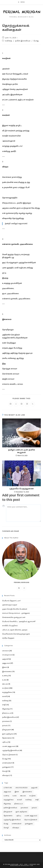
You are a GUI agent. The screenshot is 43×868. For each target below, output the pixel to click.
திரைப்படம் (7, 713)
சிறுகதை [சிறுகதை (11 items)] (7, 804)
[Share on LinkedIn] (27, 404)
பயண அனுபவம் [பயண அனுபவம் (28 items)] (31, 816)
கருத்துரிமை (7, 692)
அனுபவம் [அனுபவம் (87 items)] (7, 792)
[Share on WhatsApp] (16, 404)
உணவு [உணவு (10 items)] (6, 796)
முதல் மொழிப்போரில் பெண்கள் (15, 609)
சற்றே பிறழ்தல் (8, 638)
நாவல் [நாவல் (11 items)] (34, 808)
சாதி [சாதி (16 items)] (37, 800)
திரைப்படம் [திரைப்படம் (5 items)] (19, 804)
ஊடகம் (5, 684)
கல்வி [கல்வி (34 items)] (19, 800)
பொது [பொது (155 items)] (6, 824)
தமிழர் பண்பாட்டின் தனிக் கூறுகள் (22, 451)
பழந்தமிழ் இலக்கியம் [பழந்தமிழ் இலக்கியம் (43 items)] (12, 820)
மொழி (5, 771)
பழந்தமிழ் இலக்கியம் (11, 751)
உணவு (5, 676)
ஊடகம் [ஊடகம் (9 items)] (23, 796)
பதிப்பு (5, 742)
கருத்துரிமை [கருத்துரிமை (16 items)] (9, 800)
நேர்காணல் (7, 738)
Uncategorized (7, 655)
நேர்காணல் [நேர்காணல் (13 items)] (8, 816)
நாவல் (5, 726)
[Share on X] (33, 404)
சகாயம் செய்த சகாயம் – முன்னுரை (16, 613)
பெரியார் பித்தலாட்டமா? (12, 601)
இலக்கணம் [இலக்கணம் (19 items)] (27, 792)
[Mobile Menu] (21, 2)
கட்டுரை (5, 688)
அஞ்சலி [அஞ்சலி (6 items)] (34, 788)
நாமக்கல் (6, 721)
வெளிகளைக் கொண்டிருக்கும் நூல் (16, 634)
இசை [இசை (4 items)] (17, 792)
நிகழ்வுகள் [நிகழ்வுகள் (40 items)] (8, 812)
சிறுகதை (6, 709)
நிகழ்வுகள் (7, 730)
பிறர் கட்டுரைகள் (9, 755)
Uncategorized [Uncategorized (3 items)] (21, 788)
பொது (36, 41)
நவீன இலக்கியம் (23, 41)
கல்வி (5, 697)
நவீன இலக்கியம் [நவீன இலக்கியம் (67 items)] (10, 808)
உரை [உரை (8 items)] (15, 796)
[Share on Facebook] (11, 404)
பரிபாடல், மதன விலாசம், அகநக (15, 630)
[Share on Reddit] (22, 404)
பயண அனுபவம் (9, 746)
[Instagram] (24, 588)
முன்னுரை (6, 767)
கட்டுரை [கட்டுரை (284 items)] (32, 796)
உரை (4, 680)
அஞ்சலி (5, 659)
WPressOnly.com (27, 866)
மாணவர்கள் (7, 763)
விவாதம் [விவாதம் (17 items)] (16, 828)
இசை (4, 667)
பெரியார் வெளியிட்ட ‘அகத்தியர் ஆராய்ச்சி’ (19, 622)
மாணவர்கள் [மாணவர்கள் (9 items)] (17, 824)
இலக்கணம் (7, 672)
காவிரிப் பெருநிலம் (10, 626)
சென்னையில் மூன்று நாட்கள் (14, 618)
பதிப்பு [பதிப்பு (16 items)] (19, 816)
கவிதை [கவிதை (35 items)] (29, 800)
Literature (6, 651)
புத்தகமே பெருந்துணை (22, 489)
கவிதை (9, 41)
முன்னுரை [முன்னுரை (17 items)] (29, 824)
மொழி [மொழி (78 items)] (6, 828)
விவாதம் (6, 776)
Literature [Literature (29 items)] (8, 788)
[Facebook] (19, 588)
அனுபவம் (6, 663)
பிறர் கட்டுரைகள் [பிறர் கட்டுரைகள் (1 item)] (31, 820)
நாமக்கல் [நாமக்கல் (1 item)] (24, 808)
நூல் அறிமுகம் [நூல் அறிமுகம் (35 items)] (21, 812)
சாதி (4, 705)
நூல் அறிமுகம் (8, 734)
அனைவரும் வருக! (10, 605)
